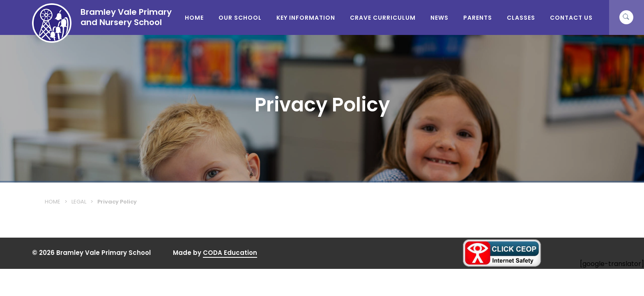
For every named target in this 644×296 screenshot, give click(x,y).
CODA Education (230, 253)
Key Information (306, 18)
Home (194, 18)
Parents (478, 18)
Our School (240, 18)
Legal (79, 202)
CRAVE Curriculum (383, 18)
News (439, 18)
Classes (521, 18)
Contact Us (571, 18)
